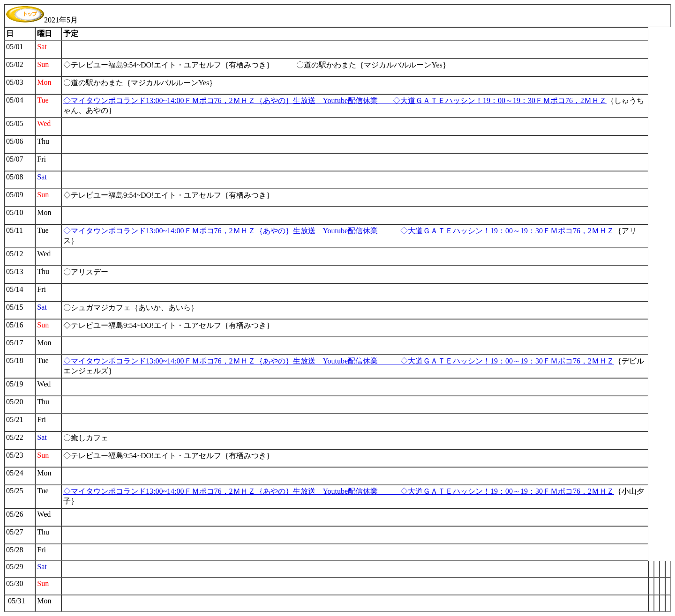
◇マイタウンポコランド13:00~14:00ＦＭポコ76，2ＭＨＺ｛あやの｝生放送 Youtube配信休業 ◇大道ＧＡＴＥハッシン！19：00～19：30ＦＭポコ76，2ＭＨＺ (335, 100)
